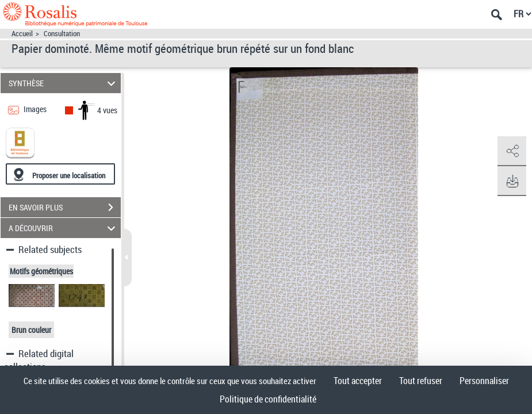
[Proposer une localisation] (60, 174)
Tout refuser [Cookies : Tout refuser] (421, 381)
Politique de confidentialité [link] (268, 399)
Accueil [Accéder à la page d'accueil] (22, 34)
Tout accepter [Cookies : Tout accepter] (358, 381)
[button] (512, 151)
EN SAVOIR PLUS (65, 208)
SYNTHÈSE (64, 83)
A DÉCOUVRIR (64, 228)
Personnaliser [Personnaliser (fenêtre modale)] (484, 381)
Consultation (62, 34)
